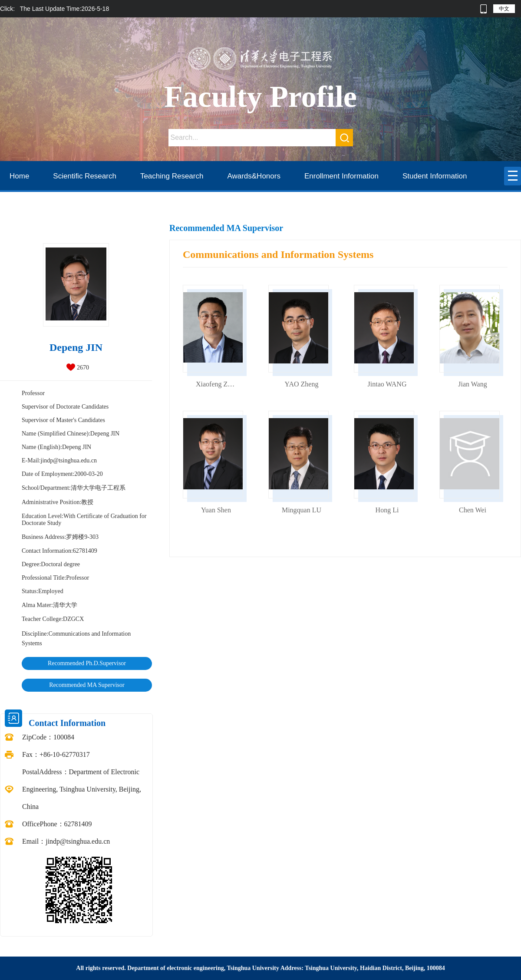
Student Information (435, 176)
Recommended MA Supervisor (87, 685)
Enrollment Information (341, 176)
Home (19, 176)
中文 (504, 9)
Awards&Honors (254, 176)
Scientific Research (85, 176)
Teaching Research (172, 176)
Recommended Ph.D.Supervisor (87, 663)
